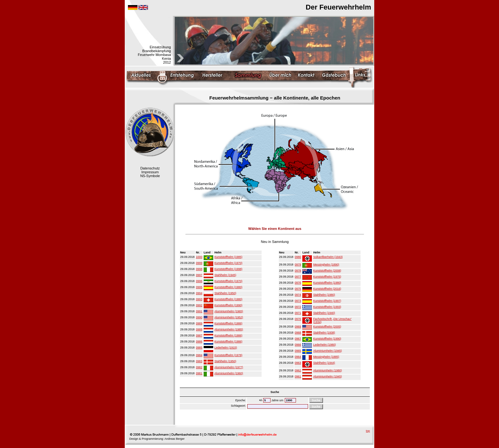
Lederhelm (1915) (226, 348)
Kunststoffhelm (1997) (327, 301)
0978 (298, 271)
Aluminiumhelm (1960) (229, 373)
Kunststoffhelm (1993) (327, 307)
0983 (199, 361)
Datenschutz (150, 168)
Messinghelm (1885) (326, 357)
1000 (199, 257)
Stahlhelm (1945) (225, 275)
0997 (199, 275)
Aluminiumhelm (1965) (229, 311)
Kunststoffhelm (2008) (327, 271)
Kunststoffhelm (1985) (228, 257)
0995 (199, 287)
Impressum (150, 172)
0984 (199, 355)
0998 (199, 269)
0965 (298, 351)
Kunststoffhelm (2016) (327, 289)
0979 (298, 265)
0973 (298, 301)
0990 (199, 317)
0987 (199, 335)
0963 (298, 363)
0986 (199, 341)
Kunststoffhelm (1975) (327, 277)
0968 (298, 333)
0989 (199, 323)
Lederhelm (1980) (324, 345)
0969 (298, 327)
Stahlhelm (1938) (324, 333)
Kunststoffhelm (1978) (228, 355)
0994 (199, 293)
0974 (298, 295)
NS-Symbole (150, 176)
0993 (199, 299)
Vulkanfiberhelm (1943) (328, 257)
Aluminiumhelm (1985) (229, 329)
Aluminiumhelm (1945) (327, 351)
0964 (298, 357)
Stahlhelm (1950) (225, 293)
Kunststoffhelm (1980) (228, 287)
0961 (298, 376)
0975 (298, 289)
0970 (298, 319)
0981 (199, 373)
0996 (199, 281)
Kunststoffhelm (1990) (228, 305)
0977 (298, 277)
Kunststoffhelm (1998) (228, 269)
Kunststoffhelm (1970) (228, 263)
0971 (298, 313)
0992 (199, 305)
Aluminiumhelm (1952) (229, 317)
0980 (298, 257)
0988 (199, 329)
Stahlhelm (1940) (324, 313)
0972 (298, 307)
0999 (199, 263)
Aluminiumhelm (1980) (327, 370)
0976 (298, 283)
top (368, 431)
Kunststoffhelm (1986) (228, 323)
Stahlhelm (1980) (324, 295)
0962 (298, 370)
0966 (298, 345)
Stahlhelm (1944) (324, 363)
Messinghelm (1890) (326, 265)
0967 (298, 339)
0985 (199, 348)
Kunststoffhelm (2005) (327, 327)
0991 (199, 311)
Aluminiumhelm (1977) (229, 367)
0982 (199, 367)
